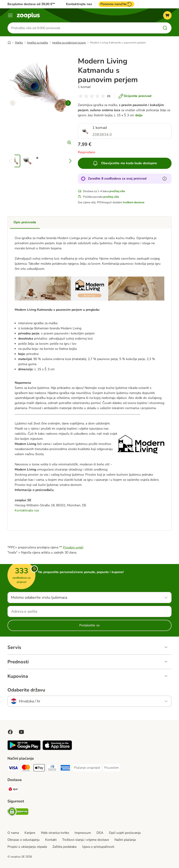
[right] (68, 103)
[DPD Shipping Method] (13, 790)
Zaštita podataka (64, 847)
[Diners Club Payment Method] (52, 769)
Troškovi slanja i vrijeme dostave (86, 840)
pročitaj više (117, 191)
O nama (13, 833)
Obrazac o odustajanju (24, 840)
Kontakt (51, 840)
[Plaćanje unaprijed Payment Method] (87, 768)
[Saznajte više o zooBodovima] (165, 179)
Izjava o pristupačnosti (98, 847)
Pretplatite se (89, 625)
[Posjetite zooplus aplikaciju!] (24, 749)
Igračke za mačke (38, 43)
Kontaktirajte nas (79, 4)
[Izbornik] (10, 15)
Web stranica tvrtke (55, 833)
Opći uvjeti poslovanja (125, 833)
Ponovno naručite (116, 4)
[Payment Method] (39, 769)
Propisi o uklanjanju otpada (27, 847)
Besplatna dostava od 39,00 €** (31, 4)
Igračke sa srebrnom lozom (69, 43)
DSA (100, 833)
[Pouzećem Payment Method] (112, 768)
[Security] (18, 812)
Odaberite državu (26, 690)
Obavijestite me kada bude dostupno (125, 163)
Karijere (30, 833)
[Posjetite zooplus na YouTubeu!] (21, 732)
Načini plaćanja (125, 840)
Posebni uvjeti (73, 547)
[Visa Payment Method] (13, 769)
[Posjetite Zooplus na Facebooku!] (10, 732)
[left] (13, 103)
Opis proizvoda (25, 222)
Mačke (19, 43)
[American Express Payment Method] (65, 769)
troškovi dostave (134, 202)
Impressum (83, 833)
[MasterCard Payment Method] (26, 769)
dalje (139, 115)
